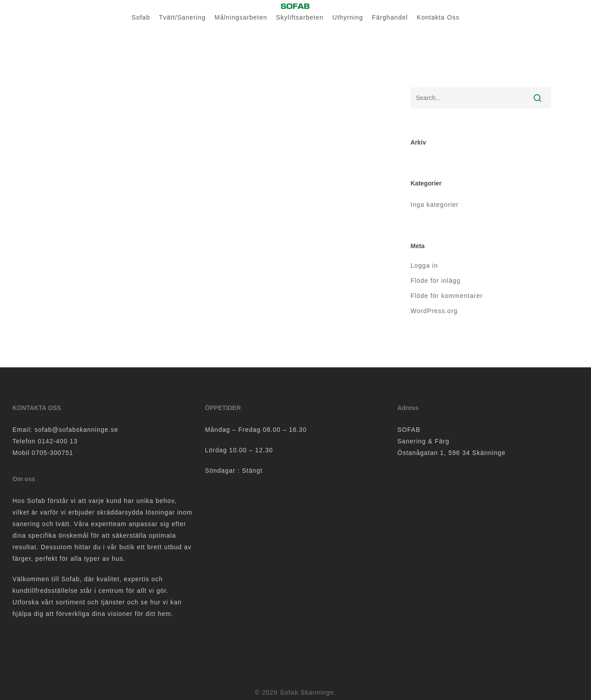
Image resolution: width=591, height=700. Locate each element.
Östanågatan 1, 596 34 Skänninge (451, 453)
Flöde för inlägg (436, 281)
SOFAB (409, 430)
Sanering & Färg (423, 441)
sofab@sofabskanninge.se (76, 430)
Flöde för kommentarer (447, 296)
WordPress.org (434, 311)
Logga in (424, 266)
